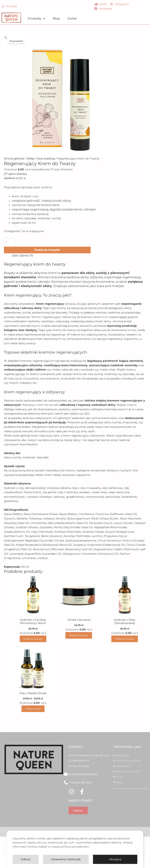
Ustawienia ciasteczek (66, 859)
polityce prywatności (75, 847)
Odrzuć (26, 859)
